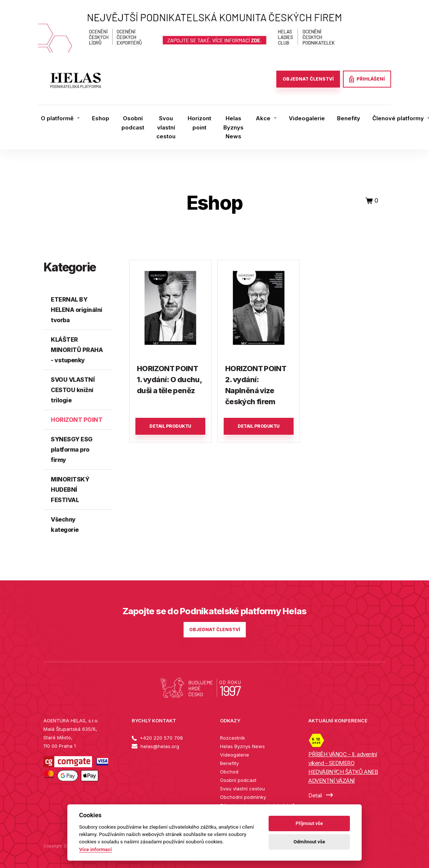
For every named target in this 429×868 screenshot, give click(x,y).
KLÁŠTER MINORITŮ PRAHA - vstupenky (77, 350)
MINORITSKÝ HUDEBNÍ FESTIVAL (70, 490)
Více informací (95, 849)
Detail (321, 795)
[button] (60, 118)
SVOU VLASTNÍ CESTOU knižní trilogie (73, 390)
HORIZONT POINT (77, 420)
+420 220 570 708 (157, 738)
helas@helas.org (155, 746)
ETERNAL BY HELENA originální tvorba (77, 310)
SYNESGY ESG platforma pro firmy (72, 449)
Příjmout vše (309, 823)
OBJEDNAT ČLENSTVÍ (308, 79)
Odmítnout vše (309, 842)
